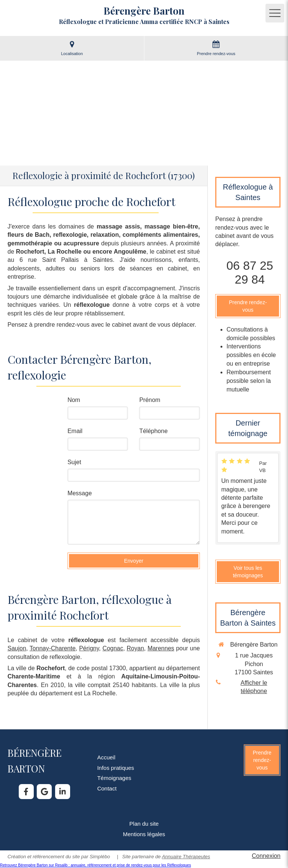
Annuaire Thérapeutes (186, 857)
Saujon (17, 648)
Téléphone (153, 431)
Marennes (161, 648)
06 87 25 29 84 (250, 273)
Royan (135, 648)
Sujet (74, 462)
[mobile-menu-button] (275, 13)
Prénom (150, 400)
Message (80, 493)
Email (75, 431)
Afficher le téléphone (254, 687)
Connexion (266, 856)
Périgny (89, 648)
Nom (74, 400)
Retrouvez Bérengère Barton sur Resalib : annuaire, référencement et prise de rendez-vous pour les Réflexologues (95, 865)
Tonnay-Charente (53, 648)
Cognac (113, 648)
